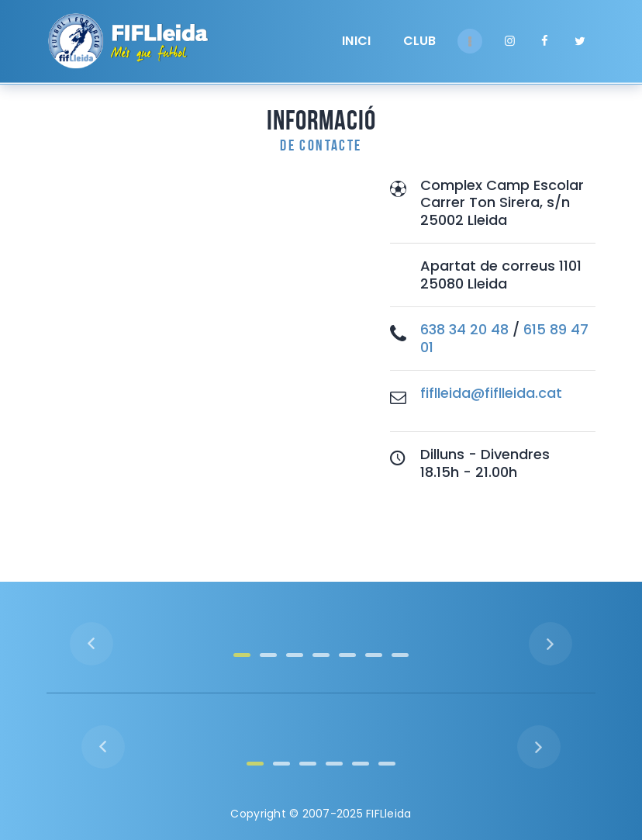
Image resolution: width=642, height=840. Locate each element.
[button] (242, 655)
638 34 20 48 (464, 329)
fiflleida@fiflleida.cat (491, 393)
